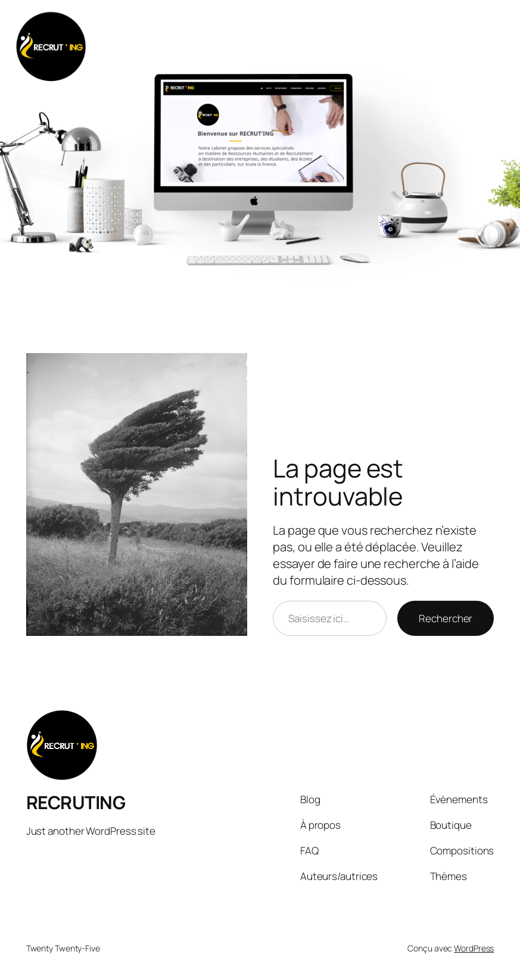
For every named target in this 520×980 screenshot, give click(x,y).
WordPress (474, 948)
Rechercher (446, 618)
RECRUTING (76, 802)
